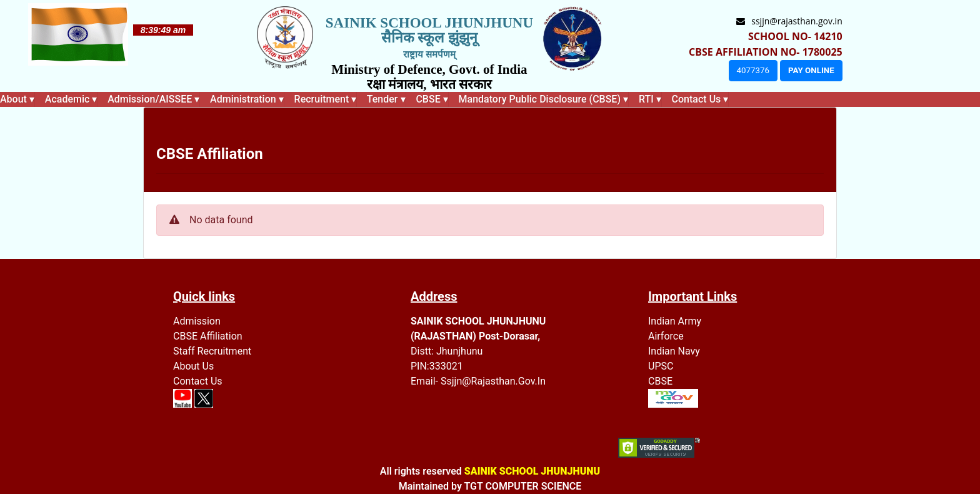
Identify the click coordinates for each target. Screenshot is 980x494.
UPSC (661, 366)
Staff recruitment (212, 351)
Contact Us (198, 381)
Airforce (666, 336)
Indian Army (675, 321)
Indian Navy (674, 351)
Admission (197, 321)
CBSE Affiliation (208, 336)
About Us (193, 366)
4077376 (753, 70)
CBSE (660, 381)
